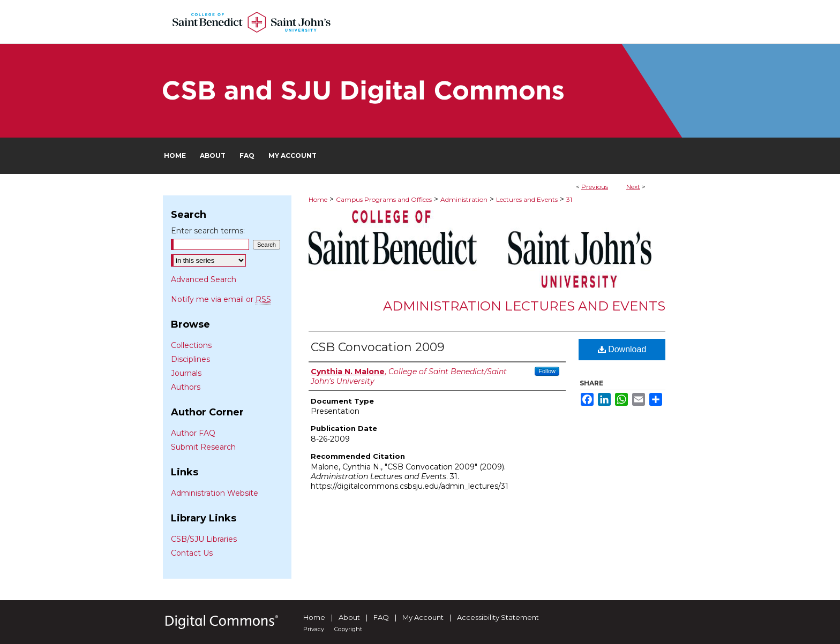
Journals (186, 373)
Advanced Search (204, 279)
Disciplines (190, 359)
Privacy (314, 629)
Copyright (348, 629)
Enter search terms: (208, 231)
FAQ (381, 617)
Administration (464, 199)
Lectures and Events (527, 199)
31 (569, 199)
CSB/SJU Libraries (204, 539)
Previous (595, 187)
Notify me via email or (221, 299)
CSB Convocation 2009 (378, 347)
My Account (423, 617)
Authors (186, 387)
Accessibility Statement (498, 617)
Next (633, 187)
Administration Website (215, 493)
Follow (547, 371)
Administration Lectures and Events (524, 306)
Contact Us (192, 553)
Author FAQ (193, 433)
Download (622, 349)
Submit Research (203, 447)
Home (318, 199)
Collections (191, 345)
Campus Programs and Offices (384, 199)
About (349, 617)
